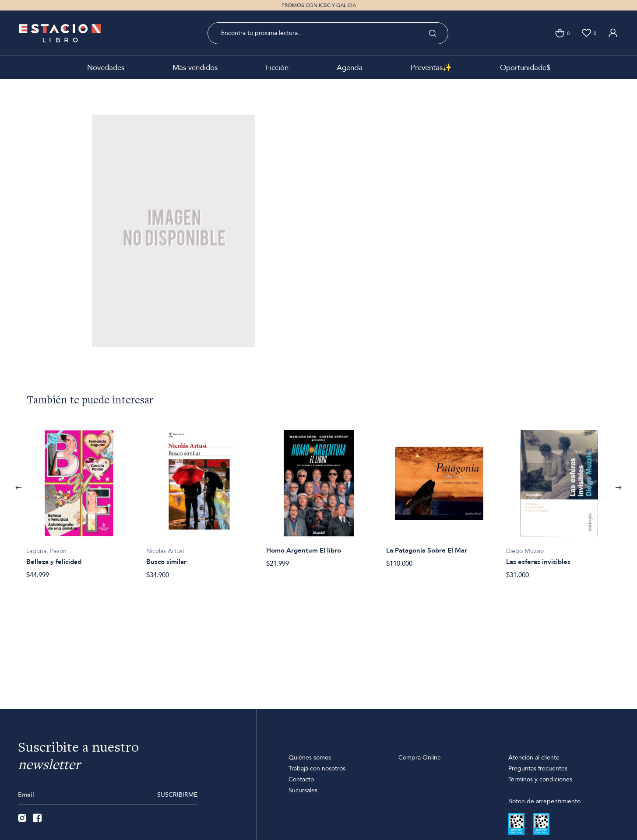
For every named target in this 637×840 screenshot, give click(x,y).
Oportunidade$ (525, 68)
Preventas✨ (431, 68)
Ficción (277, 68)
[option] (79, 500)
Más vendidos (195, 68)
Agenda (350, 68)
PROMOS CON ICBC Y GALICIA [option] (319, 5)
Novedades (106, 68)
